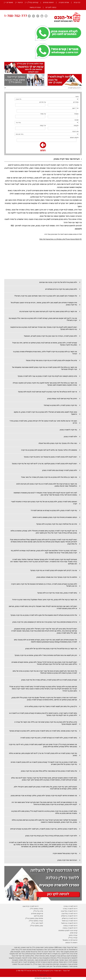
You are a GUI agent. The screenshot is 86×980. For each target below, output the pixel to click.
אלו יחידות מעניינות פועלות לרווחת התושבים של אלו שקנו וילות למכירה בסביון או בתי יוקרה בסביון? (44, 615)
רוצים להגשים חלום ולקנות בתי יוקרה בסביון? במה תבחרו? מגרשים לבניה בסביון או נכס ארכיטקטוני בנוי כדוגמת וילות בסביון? (44, 328)
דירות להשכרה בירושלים (69, 916)
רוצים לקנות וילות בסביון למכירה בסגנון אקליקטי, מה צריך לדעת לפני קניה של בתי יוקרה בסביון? (44, 464)
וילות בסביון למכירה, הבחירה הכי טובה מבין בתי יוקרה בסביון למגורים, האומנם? (50, 336)
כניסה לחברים (51, 7)
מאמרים (10, 2)
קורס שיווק (74, 933)
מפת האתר (43, 975)
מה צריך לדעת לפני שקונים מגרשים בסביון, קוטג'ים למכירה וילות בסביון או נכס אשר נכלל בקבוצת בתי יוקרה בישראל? (43, 319)
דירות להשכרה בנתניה (70, 928)
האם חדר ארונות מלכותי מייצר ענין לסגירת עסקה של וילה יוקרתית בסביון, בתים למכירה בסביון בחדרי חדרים (43, 422)
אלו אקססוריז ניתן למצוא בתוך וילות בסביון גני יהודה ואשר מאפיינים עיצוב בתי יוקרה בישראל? (46, 296)
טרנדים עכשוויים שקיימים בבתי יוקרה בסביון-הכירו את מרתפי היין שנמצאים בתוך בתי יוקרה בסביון (45, 622)
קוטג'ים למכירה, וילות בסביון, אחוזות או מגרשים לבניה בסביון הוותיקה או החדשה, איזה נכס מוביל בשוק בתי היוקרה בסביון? (45, 344)
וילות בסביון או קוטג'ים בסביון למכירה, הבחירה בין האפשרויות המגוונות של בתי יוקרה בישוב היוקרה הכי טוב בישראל (44, 585)
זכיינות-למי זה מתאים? (70, 940)
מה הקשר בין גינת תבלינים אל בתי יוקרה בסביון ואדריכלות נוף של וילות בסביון (51, 649)
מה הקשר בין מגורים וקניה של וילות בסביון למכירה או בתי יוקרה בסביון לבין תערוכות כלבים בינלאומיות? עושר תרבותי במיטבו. (47, 485)
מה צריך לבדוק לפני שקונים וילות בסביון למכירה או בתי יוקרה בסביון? (54, 570)
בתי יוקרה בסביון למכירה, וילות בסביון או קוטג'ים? (60, 405)
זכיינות (20, 2)
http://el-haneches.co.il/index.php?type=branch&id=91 (61, 239)
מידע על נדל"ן (38, 911)
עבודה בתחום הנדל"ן (36, 921)
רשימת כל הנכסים (71, 943)
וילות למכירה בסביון (70, 437)
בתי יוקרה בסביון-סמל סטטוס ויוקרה (65, 853)
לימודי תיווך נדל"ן (37, 923)
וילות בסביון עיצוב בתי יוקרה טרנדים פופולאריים (61, 289)
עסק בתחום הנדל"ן (37, 926)
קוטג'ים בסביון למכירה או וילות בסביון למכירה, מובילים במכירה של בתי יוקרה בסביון (49, 680)
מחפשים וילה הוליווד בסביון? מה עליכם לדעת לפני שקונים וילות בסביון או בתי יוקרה (49, 450)
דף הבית (77, 2)
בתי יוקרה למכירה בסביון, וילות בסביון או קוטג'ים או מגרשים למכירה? (54, 510)
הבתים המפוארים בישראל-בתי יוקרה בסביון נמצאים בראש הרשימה (55, 517)
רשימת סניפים (48, 2)
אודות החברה (64, 2)
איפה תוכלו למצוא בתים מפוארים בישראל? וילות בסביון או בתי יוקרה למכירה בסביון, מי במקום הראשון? (45, 413)
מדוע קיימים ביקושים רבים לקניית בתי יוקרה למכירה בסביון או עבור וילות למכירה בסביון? (47, 376)
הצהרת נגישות (35, 7)
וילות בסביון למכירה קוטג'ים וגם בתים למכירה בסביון (60, 470)
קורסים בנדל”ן (33, 2)
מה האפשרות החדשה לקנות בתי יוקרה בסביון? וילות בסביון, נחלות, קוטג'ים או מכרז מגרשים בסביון (44, 796)
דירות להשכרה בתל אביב (69, 911)
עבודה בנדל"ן (73, 938)
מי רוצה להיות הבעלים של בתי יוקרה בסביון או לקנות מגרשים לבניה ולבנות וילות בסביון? (47, 392)
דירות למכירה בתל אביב (69, 914)
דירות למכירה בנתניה (70, 926)
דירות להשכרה (72, 923)
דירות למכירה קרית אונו (31, 906)
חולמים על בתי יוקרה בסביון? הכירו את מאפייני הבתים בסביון (57, 577)
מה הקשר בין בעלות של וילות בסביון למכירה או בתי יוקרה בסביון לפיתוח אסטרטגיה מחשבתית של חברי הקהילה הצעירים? (45, 368)
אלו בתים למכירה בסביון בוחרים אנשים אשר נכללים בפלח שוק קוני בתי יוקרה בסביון (49, 771)
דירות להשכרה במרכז (70, 909)
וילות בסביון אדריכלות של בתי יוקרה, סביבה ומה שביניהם (58, 282)
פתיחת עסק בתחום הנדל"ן (34, 918)
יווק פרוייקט (38, 916)
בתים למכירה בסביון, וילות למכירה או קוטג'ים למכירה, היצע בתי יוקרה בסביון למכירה (49, 738)
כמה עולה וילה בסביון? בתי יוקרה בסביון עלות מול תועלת (58, 443)
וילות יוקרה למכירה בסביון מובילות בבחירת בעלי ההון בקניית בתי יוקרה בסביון (51, 836)
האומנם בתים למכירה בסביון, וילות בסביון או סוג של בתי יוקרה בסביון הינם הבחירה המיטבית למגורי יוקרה (44, 503)
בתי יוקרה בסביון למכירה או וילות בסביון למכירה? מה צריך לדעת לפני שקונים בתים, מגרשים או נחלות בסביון (43, 754)
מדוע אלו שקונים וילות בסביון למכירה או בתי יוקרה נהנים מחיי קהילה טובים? (51, 360)
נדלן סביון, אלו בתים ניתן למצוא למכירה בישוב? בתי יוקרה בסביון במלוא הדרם (51, 706)
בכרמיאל (65, 921)
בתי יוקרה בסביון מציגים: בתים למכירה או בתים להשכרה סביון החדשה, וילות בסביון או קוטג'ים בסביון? (43, 731)
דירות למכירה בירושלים (70, 918)
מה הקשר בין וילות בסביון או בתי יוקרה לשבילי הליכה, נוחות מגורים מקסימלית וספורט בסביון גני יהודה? (45, 353)
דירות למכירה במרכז (70, 906)
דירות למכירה (73, 921)
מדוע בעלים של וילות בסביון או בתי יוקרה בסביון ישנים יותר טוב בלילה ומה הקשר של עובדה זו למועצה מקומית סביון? (46, 723)
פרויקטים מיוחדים (37, 914)
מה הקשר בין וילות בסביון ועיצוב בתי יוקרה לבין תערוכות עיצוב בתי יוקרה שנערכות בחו (48, 311)
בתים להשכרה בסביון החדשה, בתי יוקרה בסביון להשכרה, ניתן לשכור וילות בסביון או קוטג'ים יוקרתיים (44, 829)
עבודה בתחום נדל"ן (37, 909)
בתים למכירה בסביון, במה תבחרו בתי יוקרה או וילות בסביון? (57, 593)
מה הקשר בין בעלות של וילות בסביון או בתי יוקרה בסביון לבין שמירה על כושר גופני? (49, 477)
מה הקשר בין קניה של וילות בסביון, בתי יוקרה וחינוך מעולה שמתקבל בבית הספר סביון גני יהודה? (44, 600)
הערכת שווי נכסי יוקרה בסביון (67, 860)
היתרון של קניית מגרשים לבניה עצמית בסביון (62, 399)
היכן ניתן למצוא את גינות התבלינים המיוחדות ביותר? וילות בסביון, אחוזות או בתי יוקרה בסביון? (46, 655)
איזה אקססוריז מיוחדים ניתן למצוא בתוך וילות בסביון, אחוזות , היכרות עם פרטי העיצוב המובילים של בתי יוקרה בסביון (44, 304)
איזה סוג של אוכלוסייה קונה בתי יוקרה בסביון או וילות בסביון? (57, 524)
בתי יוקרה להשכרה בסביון (68, 430)
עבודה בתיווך (73, 935)
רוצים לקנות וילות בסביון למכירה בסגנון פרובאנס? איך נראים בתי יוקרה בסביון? (50, 457)
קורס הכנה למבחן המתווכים (68, 930)
